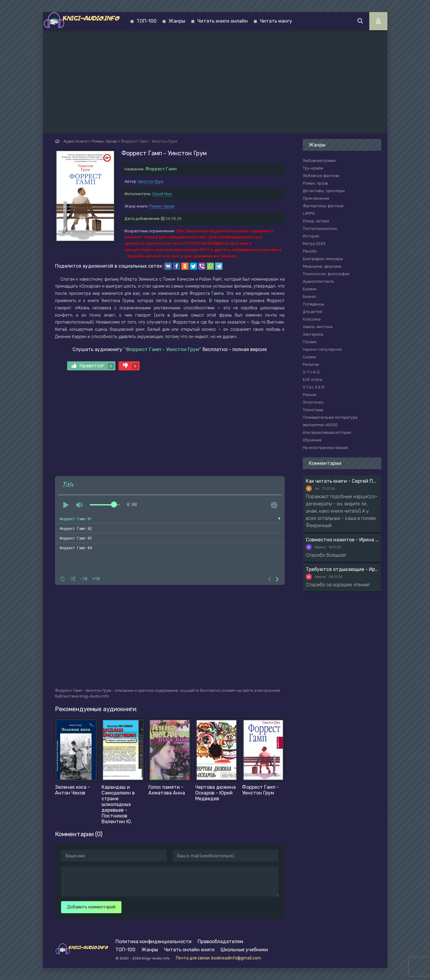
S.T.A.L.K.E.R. (314, 387)
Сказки (309, 357)
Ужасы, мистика (318, 327)
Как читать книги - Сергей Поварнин (342, 481)
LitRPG (309, 213)
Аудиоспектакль (318, 281)
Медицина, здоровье (322, 266)
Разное (310, 395)
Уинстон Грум (151, 181)
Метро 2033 (314, 244)
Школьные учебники (244, 950)
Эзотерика (313, 334)
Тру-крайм (313, 168)
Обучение (312, 440)
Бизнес (310, 297)
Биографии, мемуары (323, 259)
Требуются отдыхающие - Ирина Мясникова (342, 569)
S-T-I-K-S (311, 372)
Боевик (310, 289)
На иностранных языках (325, 448)
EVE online (313, 380)
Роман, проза (162, 206)
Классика (312, 319)
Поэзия (310, 342)
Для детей (312, 312)
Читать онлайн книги (189, 950)
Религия (311, 364)
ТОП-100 (147, 21)
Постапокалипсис (320, 229)
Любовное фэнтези (321, 176)
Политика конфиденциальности (154, 941)
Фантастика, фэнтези (323, 206)
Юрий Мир (162, 194)
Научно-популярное (322, 349)
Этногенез (313, 402)
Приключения (316, 198)
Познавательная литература (330, 417)
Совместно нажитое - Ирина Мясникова (342, 540)
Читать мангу (276, 21)
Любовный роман (319, 161)
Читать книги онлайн (223, 21)
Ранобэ (310, 251)
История (311, 236)
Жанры (177, 21)
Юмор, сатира (316, 221)
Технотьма (313, 410)
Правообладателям (220, 941)
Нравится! (93, 366)
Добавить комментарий (91, 907)
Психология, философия (326, 274)
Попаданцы (314, 304)
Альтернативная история (327, 432)
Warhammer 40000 (320, 425)
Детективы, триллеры (324, 191)
